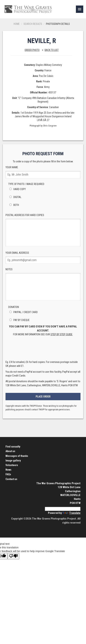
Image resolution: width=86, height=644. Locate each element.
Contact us (11, 479)
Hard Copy (17, 189)
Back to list (49, 50)
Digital (15, 197)
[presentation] (43, 349)
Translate (71, 513)
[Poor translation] (13, 556)
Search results (33, 24)
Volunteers (12, 465)
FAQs (8, 474)
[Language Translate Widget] (63, 509)
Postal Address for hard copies (43, 230)
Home (17, 24)
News (8, 470)
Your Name (43, 172)
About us (10, 451)
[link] (80, 9)
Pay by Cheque (19, 320)
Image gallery (13, 461)
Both (14, 205)
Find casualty (13, 447)
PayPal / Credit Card (23, 312)
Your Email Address (43, 258)
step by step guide (61, 334)
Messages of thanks (17, 456)
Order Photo (32, 50)
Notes (43, 284)
